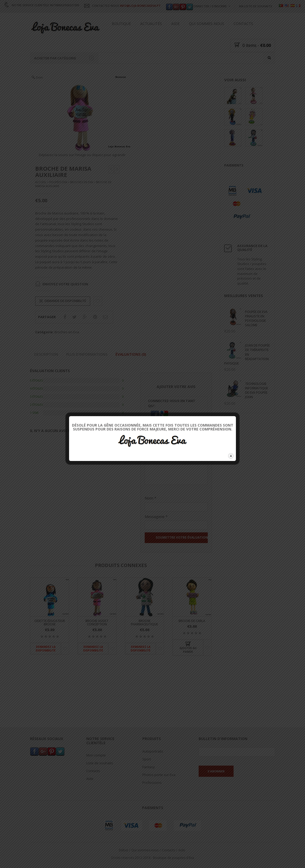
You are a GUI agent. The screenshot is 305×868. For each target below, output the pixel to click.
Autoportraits (153, 735)
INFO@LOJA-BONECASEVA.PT (140, 6)
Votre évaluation (159, 445)
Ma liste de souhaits (256, 6)
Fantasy (149, 750)
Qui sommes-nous (207, 24)
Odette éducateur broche (50, 623)
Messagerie (156, 517)
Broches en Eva (81, 182)
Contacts (243, 24)
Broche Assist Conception (97, 623)
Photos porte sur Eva (159, 758)
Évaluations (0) (131, 354)
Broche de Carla (192, 621)
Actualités (151, 24)
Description (46, 354)
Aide (175, 24)
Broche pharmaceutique (144, 623)
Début (123, 833)
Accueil (41, 182)
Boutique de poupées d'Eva (173, 841)
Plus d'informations (87, 354)
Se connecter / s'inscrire (207, 6)
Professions (152, 766)
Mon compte (96, 738)
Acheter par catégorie (64, 58)
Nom (151, 498)
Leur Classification (160, 429)
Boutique (121, 24)
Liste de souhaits (100, 746)
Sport (147, 742)
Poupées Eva (58, 182)
